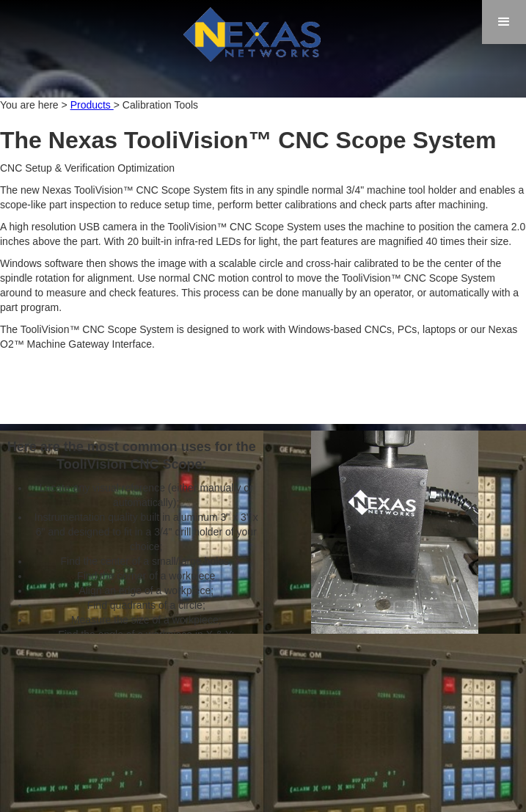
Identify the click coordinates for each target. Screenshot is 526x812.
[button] (504, 22)
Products (92, 105)
